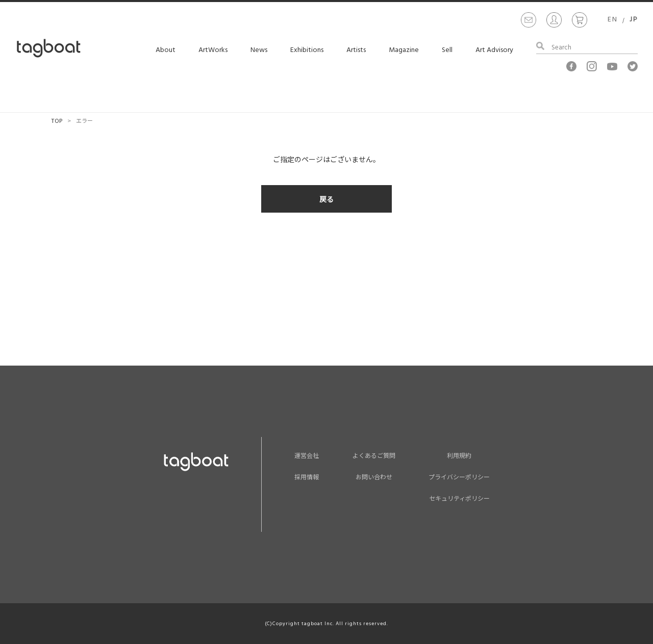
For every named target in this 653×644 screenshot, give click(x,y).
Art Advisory (494, 50)
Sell (447, 50)
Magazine (404, 50)
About (166, 50)
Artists (356, 50)
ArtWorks (213, 50)
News (259, 50)
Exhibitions (307, 50)
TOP (57, 120)
